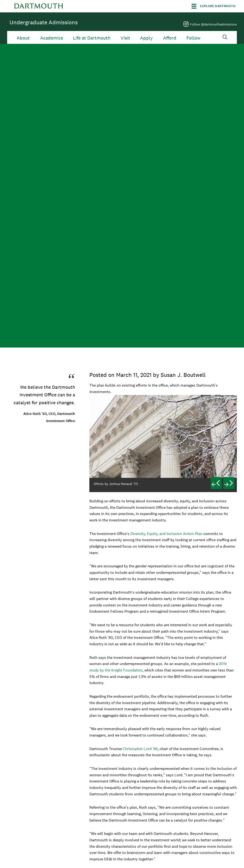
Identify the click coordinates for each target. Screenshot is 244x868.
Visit (125, 38)
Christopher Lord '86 (140, 749)
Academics (51, 38)
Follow (193, 38)
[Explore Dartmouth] (213, 6)
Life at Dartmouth (92, 38)
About (23, 38)
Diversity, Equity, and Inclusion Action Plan (166, 534)
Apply (146, 38)
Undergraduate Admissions (44, 22)
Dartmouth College (39, 6)
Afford (170, 38)
